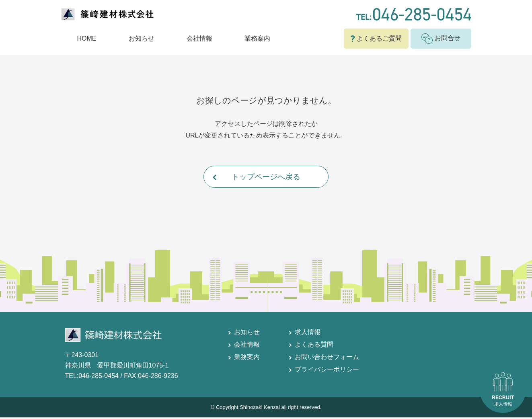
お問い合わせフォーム (327, 359)
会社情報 (199, 38)
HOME (87, 38)
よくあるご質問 (376, 38)
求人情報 (308, 334)
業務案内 (257, 38)
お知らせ (142, 38)
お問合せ (441, 39)
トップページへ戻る (266, 178)
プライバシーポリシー (327, 371)
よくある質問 (314, 346)
